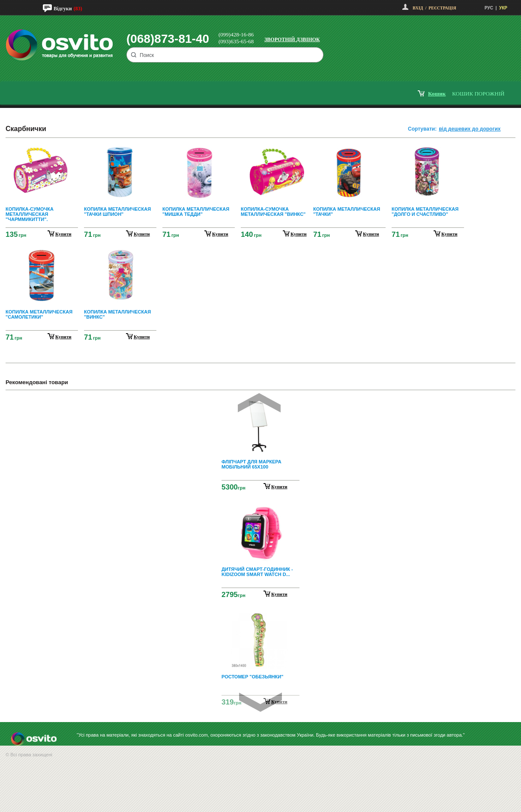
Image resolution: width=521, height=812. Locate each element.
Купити (279, 487)
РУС (489, 8)
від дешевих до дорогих (470, 129)
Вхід (418, 8)
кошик (437, 94)
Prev (259, 403)
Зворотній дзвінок (292, 39)
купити (63, 234)
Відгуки (63, 9)
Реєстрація (442, 8)
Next (260, 702)
